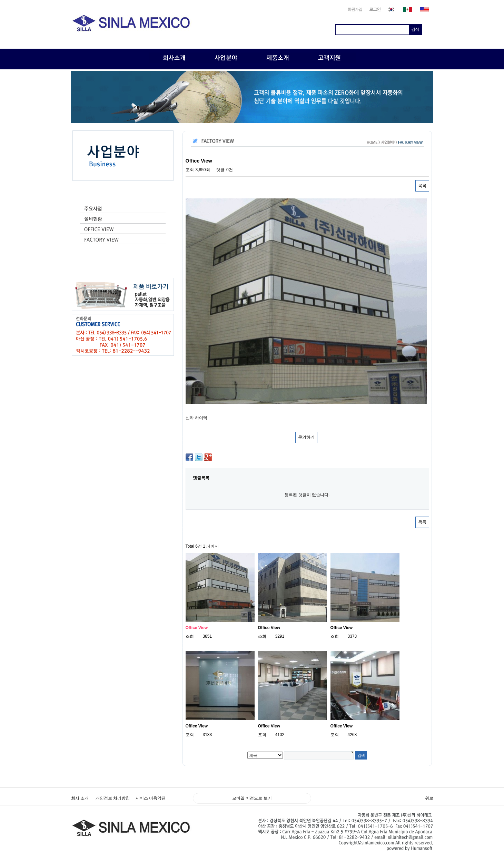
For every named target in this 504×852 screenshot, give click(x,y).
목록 (422, 186)
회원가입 (355, 9)
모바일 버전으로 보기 (252, 798)
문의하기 (306, 437)
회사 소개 (80, 798)
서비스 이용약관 (151, 798)
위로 (429, 798)
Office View (197, 628)
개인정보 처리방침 (113, 798)
